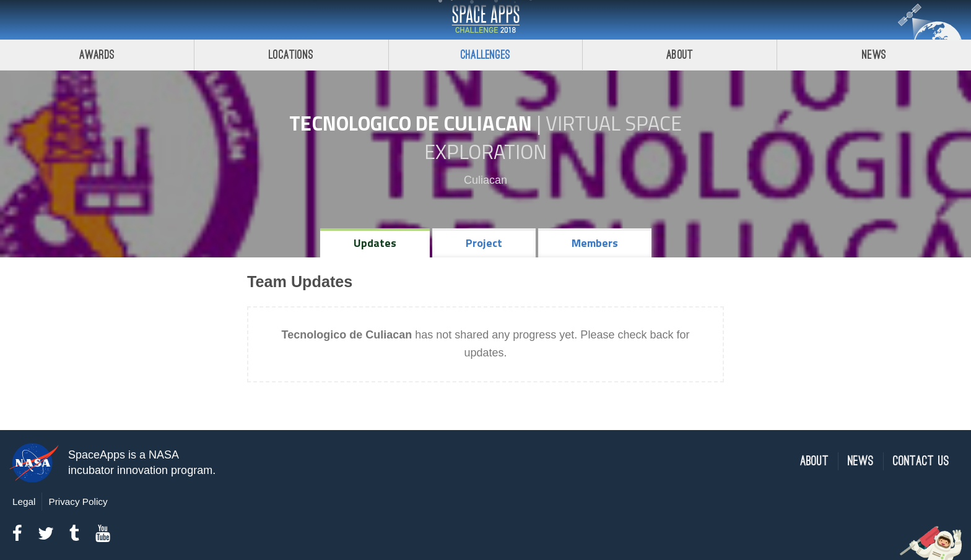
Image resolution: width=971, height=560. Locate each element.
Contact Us (921, 461)
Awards (97, 55)
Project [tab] (484, 243)
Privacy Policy (78, 502)
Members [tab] (595, 243)
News (874, 55)
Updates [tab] (375, 243)
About (680, 55)
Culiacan (485, 180)
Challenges (485, 55)
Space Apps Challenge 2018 (485, 20)
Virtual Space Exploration (553, 137)
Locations (291, 55)
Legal (24, 502)
